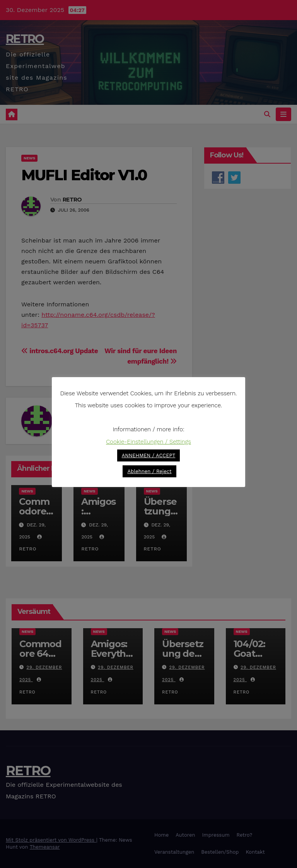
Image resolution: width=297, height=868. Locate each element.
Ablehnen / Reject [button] (149, 471)
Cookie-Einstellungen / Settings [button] (148, 442)
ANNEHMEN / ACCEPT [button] (149, 455)
